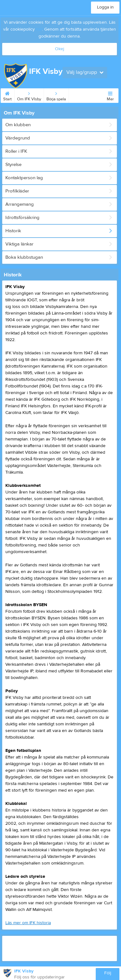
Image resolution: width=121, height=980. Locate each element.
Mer (110, 95)
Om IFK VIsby (29, 95)
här (39, 29)
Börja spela (56, 95)
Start (7, 95)
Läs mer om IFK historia (28, 923)
